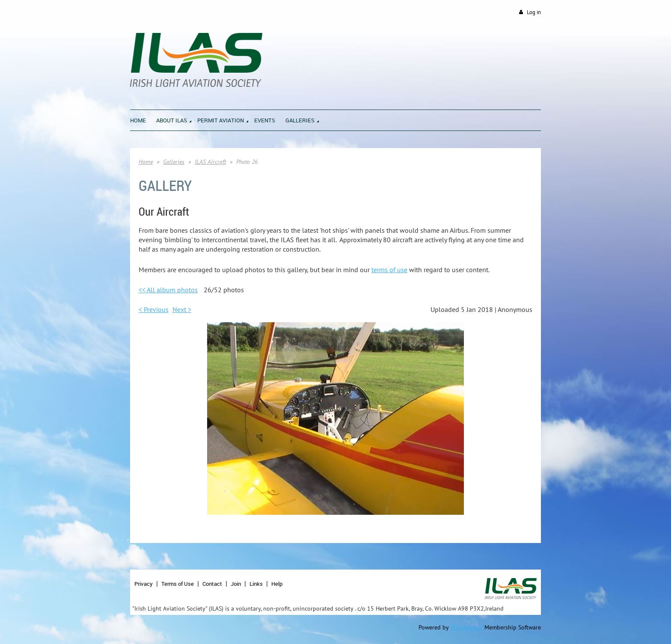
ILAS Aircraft (210, 162)
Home (146, 162)
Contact (212, 584)
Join (236, 584)
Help (277, 584)
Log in (534, 12)
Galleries (174, 162)
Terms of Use (178, 584)
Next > (182, 309)
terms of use (389, 270)
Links (256, 584)
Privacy (144, 584)
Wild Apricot (466, 627)
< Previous (154, 309)
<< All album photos (168, 290)
